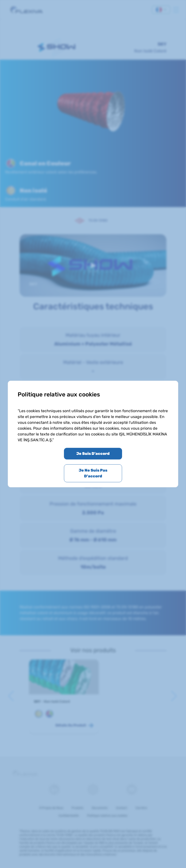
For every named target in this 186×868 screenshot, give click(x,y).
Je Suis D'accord (93, 454)
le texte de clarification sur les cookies (71, 434)
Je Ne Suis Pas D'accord (93, 473)
